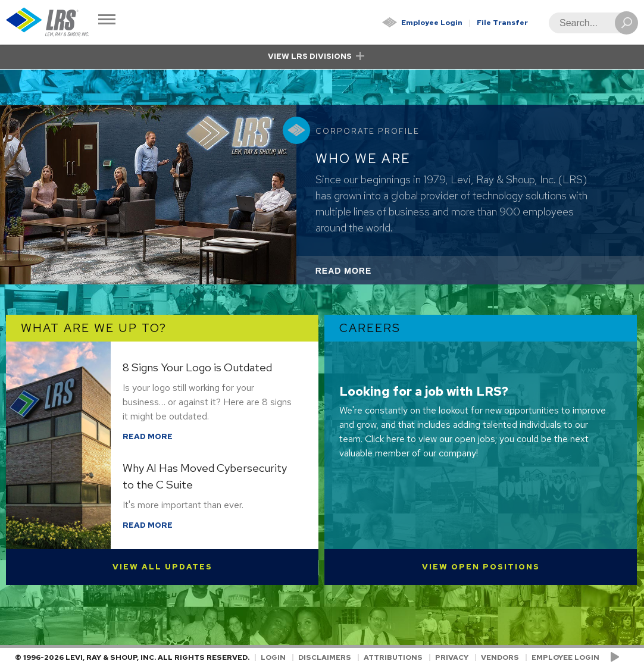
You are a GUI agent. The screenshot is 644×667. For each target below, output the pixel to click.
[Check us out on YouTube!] (617, 657)
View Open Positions (481, 567)
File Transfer (502, 23)
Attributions (393, 657)
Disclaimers (325, 657)
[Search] (590, 23)
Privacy (452, 657)
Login (273, 657)
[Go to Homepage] (48, 22)
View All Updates (162, 567)
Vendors (500, 657)
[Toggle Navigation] (107, 21)
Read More (359, 274)
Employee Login (432, 23)
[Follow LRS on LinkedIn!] (627, 657)
